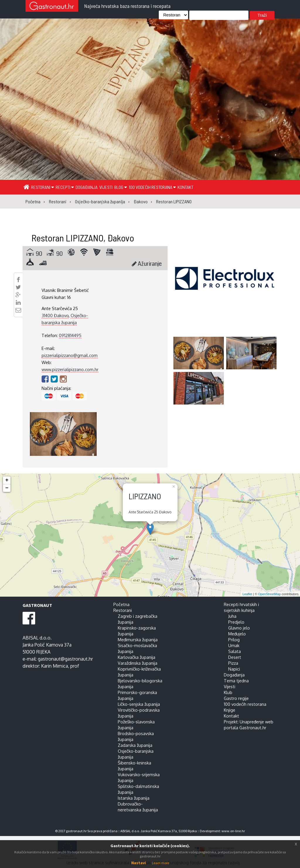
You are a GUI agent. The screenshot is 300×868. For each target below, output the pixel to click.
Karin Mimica (54, 666)
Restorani (42, 187)
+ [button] (7, 480)
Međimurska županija (138, 639)
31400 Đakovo (55, 315)
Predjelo (236, 622)
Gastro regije (236, 698)
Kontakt (185, 187)
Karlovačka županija (137, 657)
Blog (121, 187)
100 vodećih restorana (152, 187)
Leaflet (247, 594)
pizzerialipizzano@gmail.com (70, 355)
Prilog (234, 639)
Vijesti (106, 187)
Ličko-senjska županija (139, 704)
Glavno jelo (239, 628)
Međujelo (237, 634)
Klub (228, 692)
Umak (234, 645)
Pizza (233, 663)
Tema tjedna (236, 681)
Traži (262, 15)
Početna (121, 604)
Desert (235, 657)
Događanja (87, 187)
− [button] (7, 488)
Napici (234, 669)
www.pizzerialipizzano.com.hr (70, 369)
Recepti (65, 187)
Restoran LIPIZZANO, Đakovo (83, 238)
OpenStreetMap (270, 594)
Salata (235, 651)
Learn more (160, 863)
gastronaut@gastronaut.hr (65, 659)
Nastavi (139, 863)
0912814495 (70, 335)
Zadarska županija (135, 745)
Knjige (230, 710)
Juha (232, 616)
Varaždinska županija (138, 663)
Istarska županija (134, 798)
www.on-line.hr (233, 831)
